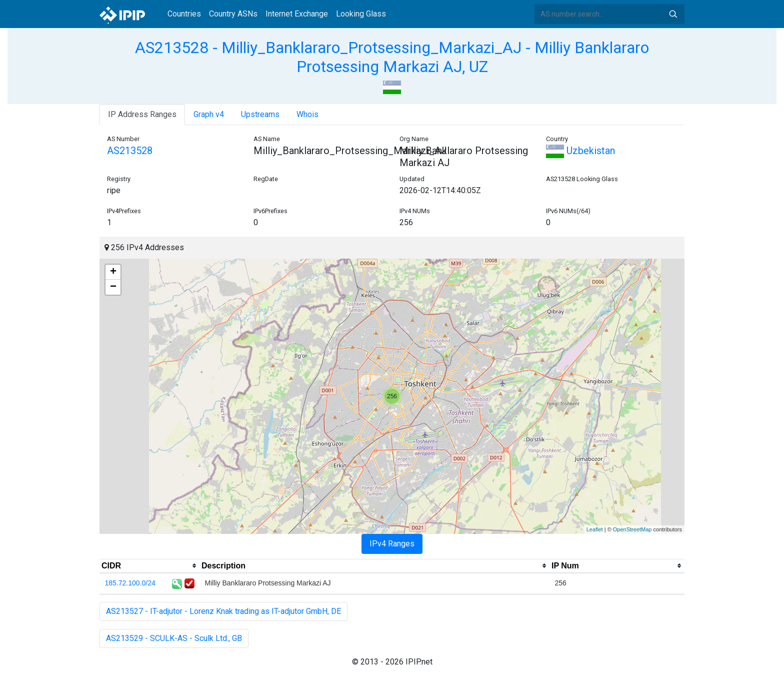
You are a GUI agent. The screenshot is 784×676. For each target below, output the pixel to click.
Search (673, 14)
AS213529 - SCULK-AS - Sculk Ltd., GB (174, 638)
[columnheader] (149, 566)
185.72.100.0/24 (130, 583)
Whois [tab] (307, 114)
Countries (184, 14)
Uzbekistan (580, 151)
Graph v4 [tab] (209, 114)
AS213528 (130, 151)
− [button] (113, 287)
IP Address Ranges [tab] (142, 114)
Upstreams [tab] (260, 114)
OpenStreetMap (632, 529)
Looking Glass (361, 14)
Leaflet (595, 529)
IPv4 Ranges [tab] (392, 544)
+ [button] (113, 272)
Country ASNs (233, 14)
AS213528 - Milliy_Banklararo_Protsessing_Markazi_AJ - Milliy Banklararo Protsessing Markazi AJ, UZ (392, 57)
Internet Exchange (297, 14)
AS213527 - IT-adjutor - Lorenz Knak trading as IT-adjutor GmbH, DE (223, 611)
